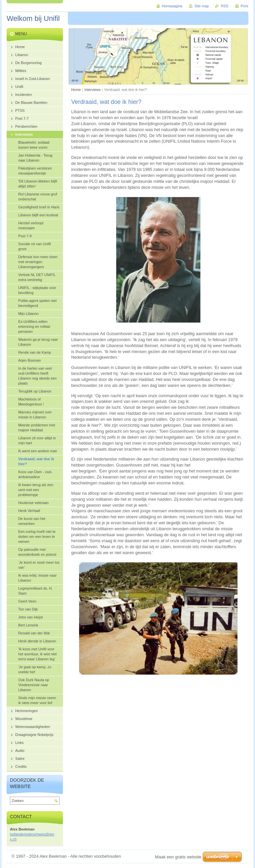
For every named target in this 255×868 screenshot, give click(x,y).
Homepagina (172, 6)
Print (244, 6)
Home (76, 90)
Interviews (93, 90)
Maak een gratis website (178, 857)
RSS (225, 6)
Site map (202, 6)
